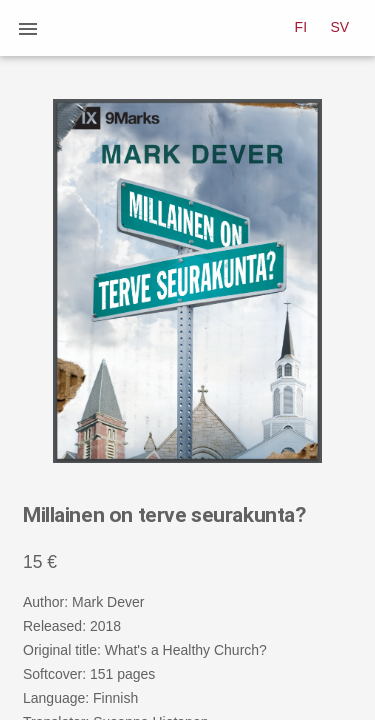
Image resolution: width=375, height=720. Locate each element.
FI (301, 27)
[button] (28, 28)
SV (340, 27)
